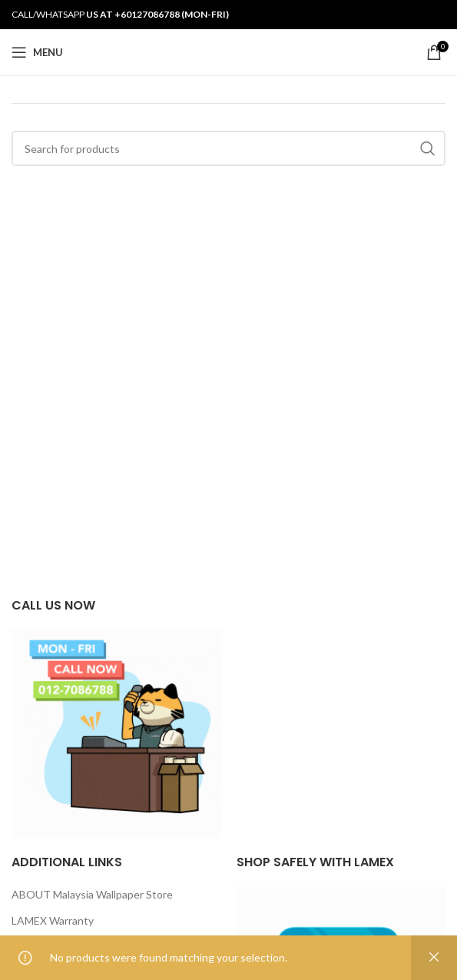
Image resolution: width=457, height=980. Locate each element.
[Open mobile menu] (37, 52)
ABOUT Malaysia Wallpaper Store (92, 894)
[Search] (228, 148)
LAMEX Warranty (53, 920)
